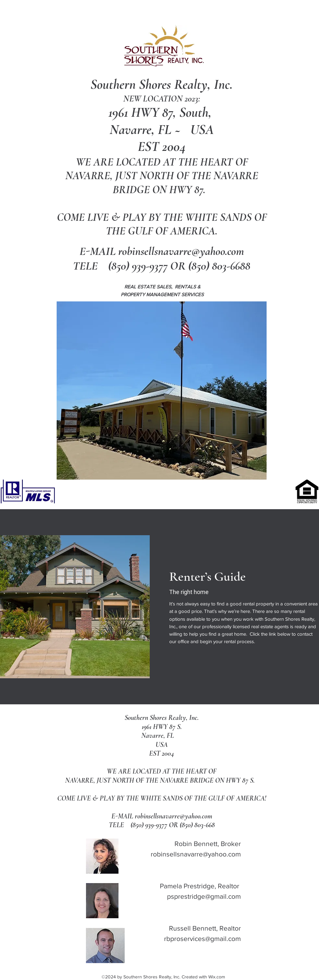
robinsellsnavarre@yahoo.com (181, 251)
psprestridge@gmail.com (204, 896)
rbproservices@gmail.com (202, 939)
